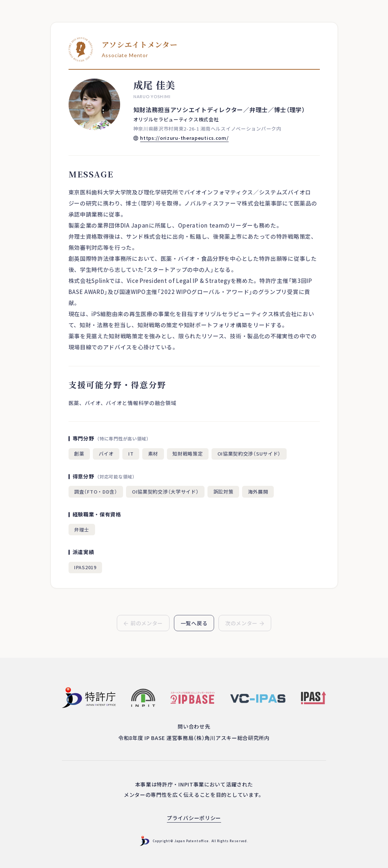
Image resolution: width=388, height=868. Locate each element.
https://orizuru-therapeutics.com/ (184, 138)
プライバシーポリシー (194, 818)
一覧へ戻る (194, 623)
